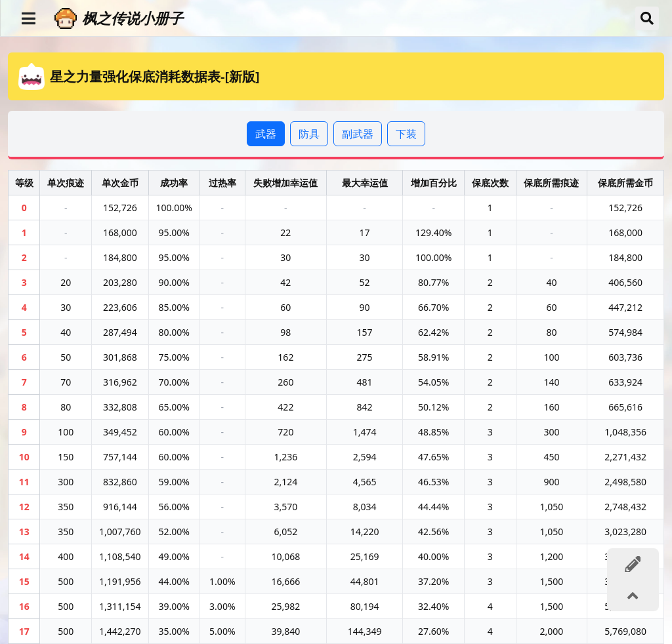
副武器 (358, 134)
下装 (406, 134)
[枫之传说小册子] (340, 18)
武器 (266, 134)
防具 (309, 134)
